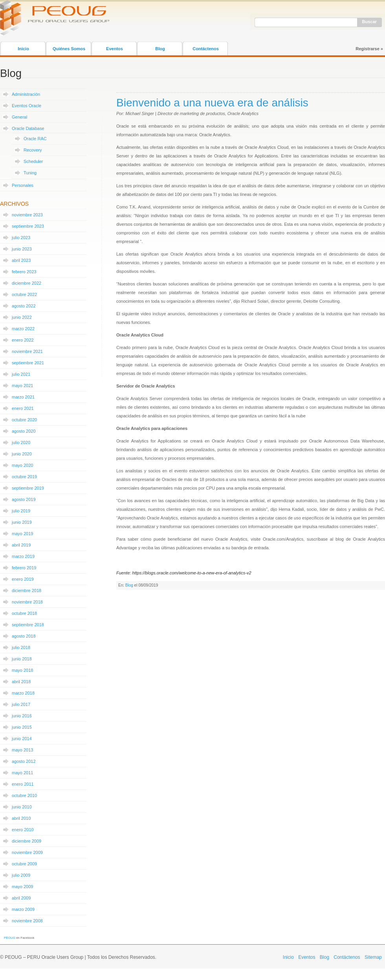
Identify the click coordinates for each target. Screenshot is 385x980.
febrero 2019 (24, 568)
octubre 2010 (24, 795)
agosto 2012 (24, 761)
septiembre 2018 (28, 625)
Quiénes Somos (69, 49)
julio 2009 (21, 875)
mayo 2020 (22, 465)
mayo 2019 (22, 534)
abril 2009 (21, 898)
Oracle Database (28, 128)
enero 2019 (23, 579)
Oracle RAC (35, 139)
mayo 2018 (22, 670)
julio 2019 (21, 511)
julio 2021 (21, 374)
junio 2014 (22, 739)
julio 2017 (21, 704)
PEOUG (10, 938)
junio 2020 (22, 454)
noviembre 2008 (27, 921)
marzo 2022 (23, 329)
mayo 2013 (22, 750)
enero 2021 (23, 408)
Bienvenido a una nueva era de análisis (212, 103)
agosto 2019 (24, 499)
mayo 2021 (22, 386)
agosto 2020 (24, 431)
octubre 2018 (24, 613)
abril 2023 (21, 260)
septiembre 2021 (28, 363)
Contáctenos (206, 49)
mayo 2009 (22, 887)
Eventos (115, 49)
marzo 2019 (23, 556)
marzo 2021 (23, 397)
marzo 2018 (23, 693)
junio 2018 (22, 659)
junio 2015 (22, 727)
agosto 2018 (24, 636)
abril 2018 (21, 682)
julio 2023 (21, 238)
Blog (160, 49)
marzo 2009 (23, 909)
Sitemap (373, 957)
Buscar (369, 22)
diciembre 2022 (27, 283)
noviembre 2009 (27, 852)
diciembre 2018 (27, 591)
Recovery (33, 150)
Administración (26, 94)
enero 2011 (23, 784)
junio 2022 (22, 317)
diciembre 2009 (27, 841)
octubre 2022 (24, 294)
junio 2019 (22, 522)
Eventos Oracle (27, 106)
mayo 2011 (22, 773)
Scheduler (33, 161)
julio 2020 (21, 442)
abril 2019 (21, 545)
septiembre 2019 (28, 488)
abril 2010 (21, 818)
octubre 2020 (24, 420)
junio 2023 (22, 249)
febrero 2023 (24, 272)
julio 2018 (21, 647)
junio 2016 (22, 716)
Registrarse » (369, 49)
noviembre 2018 (27, 602)
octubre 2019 (24, 477)
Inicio (23, 49)
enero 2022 (23, 340)
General (19, 117)
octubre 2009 (24, 864)
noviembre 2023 (27, 215)
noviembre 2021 (27, 351)
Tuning (30, 173)
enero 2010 (23, 830)
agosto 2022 (24, 306)
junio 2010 (22, 807)
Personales (23, 185)
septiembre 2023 (28, 226)
